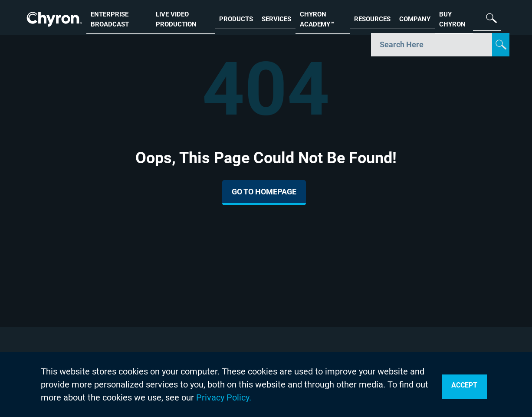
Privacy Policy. (224, 397)
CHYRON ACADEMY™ (317, 18)
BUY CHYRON (452, 18)
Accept (464, 385)
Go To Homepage (264, 192)
